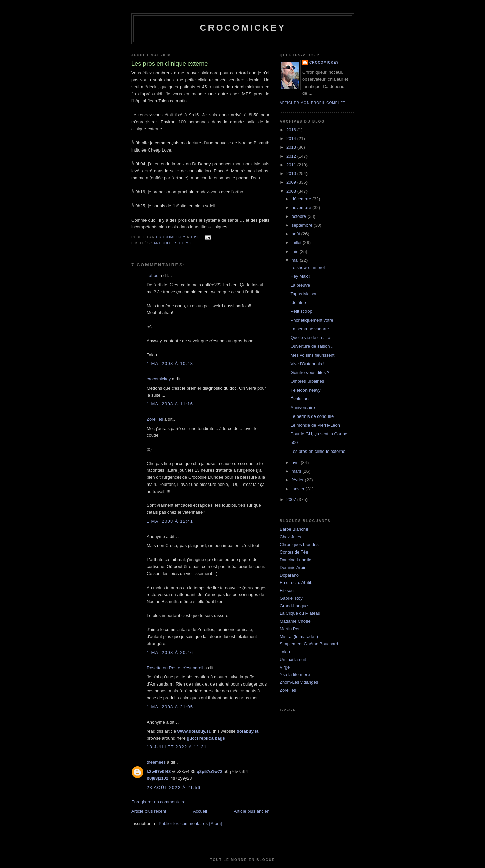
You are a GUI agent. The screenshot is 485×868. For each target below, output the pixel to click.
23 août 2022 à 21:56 (173, 787)
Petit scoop (301, 311)
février (298, 480)
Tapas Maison (304, 294)
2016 (292, 130)
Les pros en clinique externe (318, 451)
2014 (292, 139)
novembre (302, 208)
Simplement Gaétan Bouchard (309, 644)
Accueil (200, 811)
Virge (285, 667)
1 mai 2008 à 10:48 (170, 363)
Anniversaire (302, 408)
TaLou (152, 276)
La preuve (300, 285)
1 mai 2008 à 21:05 (170, 707)
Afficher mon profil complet (312, 103)
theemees (156, 762)
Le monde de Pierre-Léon (315, 425)
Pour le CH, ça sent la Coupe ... (321, 434)
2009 (292, 182)
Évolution (299, 399)
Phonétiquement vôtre (312, 320)
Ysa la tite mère (295, 675)
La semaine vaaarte (310, 329)
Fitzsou (287, 590)
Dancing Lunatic (295, 560)
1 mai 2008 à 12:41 (170, 521)
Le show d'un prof (308, 268)
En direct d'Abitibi (296, 583)
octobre (300, 216)
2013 (292, 147)
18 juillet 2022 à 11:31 (177, 747)
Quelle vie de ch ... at (311, 338)
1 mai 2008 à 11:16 (170, 404)
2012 (292, 156)
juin (296, 251)
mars (297, 471)
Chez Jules (290, 537)
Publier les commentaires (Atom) (190, 823)
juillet (297, 243)
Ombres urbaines (307, 381)
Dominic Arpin (293, 567)
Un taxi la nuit (293, 659)
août (297, 234)
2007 (292, 499)
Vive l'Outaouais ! (307, 364)
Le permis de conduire (312, 416)
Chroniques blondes (299, 545)
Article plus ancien (252, 811)
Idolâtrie (298, 303)
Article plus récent (149, 811)
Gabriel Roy (291, 598)
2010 (292, 174)
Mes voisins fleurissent (312, 355)
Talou (285, 652)
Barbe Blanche (294, 529)
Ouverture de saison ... (313, 346)
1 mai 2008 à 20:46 (170, 652)
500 (294, 443)
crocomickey (243, 28)
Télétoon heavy (305, 390)
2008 (292, 191)
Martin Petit (291, 629)
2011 (292, 165)
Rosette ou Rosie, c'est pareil (175, 668)
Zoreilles (155, 419)
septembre (303, 225)
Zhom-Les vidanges (299, 682)
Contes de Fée (294, 552)
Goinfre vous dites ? (310, 373)
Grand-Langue (294, 606)
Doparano (289, 575)
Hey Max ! (300, 276)
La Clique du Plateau (300, 613)
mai (296, 260)
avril (296, 462)
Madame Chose (295, 621)
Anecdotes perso (173, 243)
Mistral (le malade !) (299, 637)
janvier (299, 489)
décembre (302, 199)
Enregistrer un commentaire (158, 802)
